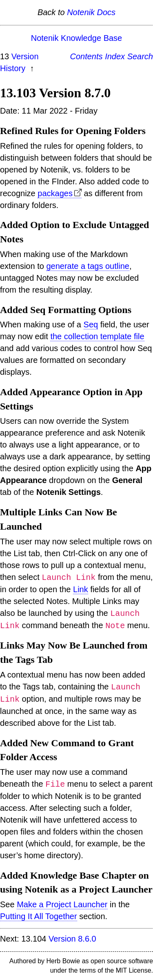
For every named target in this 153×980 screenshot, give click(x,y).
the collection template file (97, 336)
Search (140, 56)
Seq (91, 324)
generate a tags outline (88, 266)
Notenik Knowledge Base (76, 38)
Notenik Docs (91, 12)
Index (115, 56)
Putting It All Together (39, 916)
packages (55, 193)
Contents (86, 56)
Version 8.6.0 (72, 939)
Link (81, 589)
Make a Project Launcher (62, 904)
